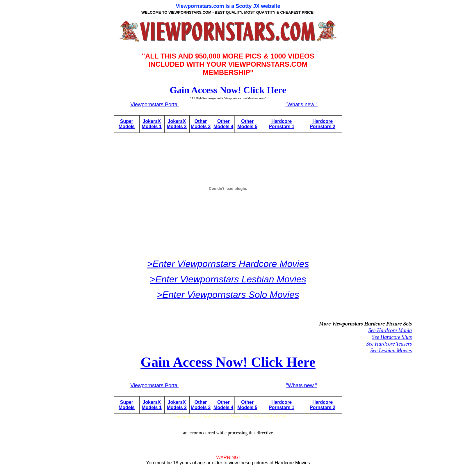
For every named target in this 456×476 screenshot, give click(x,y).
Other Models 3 (201, 124)
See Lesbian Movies (391, 351)
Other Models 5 (247, 124)
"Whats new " (301, 385)
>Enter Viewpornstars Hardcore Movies (228, 264)
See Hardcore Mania (390, 330)
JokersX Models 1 (152, 124)
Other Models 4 (223, 124)
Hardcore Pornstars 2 (323, 124)
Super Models (127, 124)
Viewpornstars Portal (154, 105)
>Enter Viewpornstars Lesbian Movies (228, 279)
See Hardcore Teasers (389, 344)
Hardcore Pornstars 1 (282, 124)
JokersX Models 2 (177, 124)
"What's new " (302, 105)
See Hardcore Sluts (392, 337)
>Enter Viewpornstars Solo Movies (228, 295)
